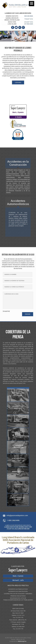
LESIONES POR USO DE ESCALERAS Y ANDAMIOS (18, 594)
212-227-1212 (29, 22)
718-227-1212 (29, 19)
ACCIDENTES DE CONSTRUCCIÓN (18, 591)
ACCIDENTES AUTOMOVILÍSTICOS (18, 589)
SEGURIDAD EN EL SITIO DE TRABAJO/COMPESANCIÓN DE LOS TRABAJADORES (18, 599)
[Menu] (32, 4)
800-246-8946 (29, 16)
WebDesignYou (22, 641)
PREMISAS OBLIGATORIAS (18, 596)
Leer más (18, 82)
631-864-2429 (29, 24)
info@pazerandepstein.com (17, 515)
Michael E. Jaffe (18, 98)
